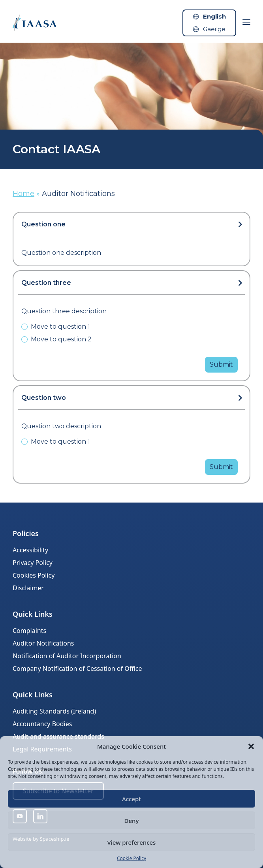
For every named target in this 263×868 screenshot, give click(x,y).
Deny (132, 821)
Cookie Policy (131, 858)
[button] (251, 746)
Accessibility (30, 550)
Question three (46, 283)
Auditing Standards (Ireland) (54, 711)
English (214, 16)
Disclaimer (28, 588)
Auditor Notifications (43, 643)
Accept (131, 799)
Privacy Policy (33, 563)
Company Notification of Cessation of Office (77, 668)
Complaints (29, 631)
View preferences (132, 842)
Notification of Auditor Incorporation (67, 656)
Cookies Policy (34, 575)
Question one (43, 224)
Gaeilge (214, 29)
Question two (44, 398)
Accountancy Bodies (42, 724)
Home (23, 194)
